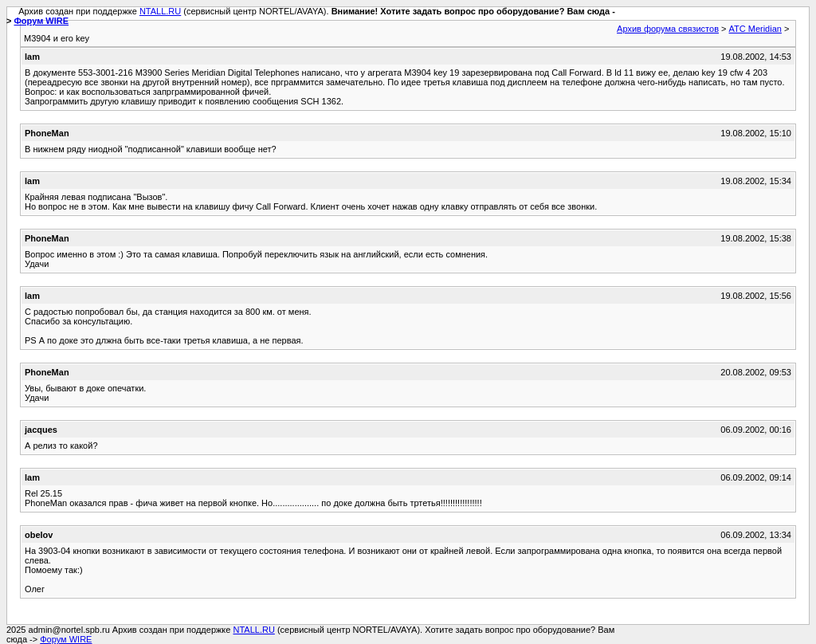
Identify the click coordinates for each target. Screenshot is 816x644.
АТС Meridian (755, 29)
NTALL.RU (160, 11)
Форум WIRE (41, 21)
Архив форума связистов (668, 29)
